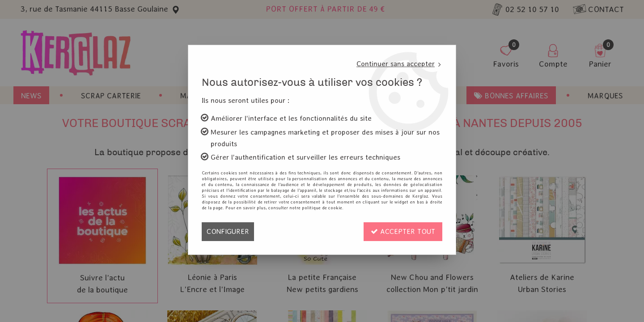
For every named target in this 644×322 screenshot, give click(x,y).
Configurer (228, 231)
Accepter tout (403, 231)
